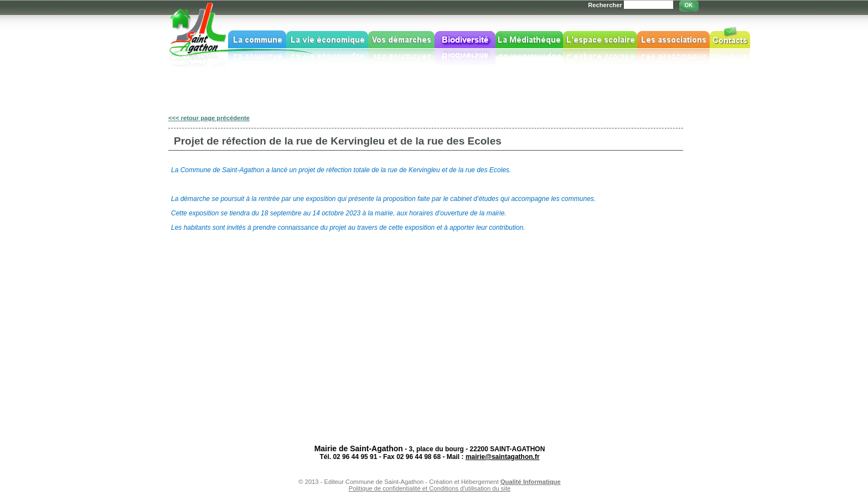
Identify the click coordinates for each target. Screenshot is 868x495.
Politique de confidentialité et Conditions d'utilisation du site (430, 488)
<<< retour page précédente (209, 118)
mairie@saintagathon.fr (503, 457)
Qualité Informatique (531, 482)
